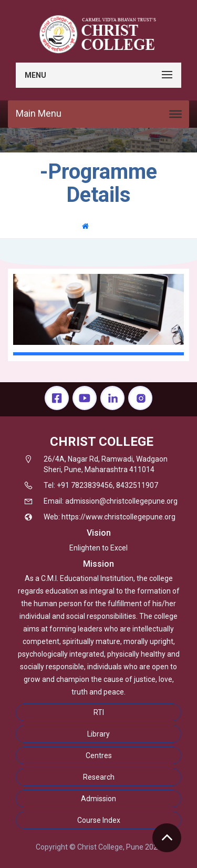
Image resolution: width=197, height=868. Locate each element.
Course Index (99, 820)
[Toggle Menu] (175, 114)
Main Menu (39, 113)
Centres (99, 755)
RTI (99, 712)
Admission (98, 799)
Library (98, 734)
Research (99, 777)
